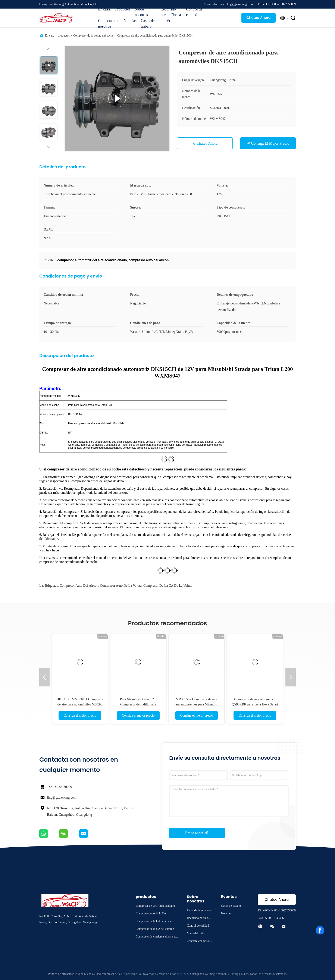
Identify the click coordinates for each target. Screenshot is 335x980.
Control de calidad (194, 12)
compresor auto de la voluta (121, 586)
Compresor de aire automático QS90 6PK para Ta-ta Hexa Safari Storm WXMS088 (255, 704)
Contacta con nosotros (108, 24)
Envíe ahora (197, 833)
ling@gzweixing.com (62, 797)
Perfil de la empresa (199, 910)
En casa (50, 36)
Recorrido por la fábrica (171, 12)
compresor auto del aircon (79, 586)
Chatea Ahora (258, 18)
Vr (168, 21)
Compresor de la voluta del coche (93, 36)
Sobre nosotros (141, 12)
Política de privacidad (61, 974)
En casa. (104, 9)
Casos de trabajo (148, 24)
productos (64, 36)
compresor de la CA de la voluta (168, 586)
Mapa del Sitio (196, 933)
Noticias (130, 21)
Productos (123, 9)
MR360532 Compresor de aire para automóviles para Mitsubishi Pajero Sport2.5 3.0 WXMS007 (197, 704)
